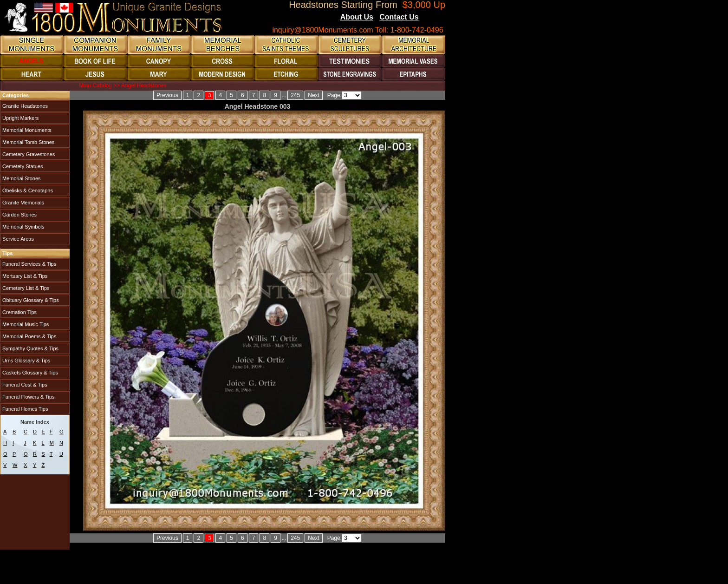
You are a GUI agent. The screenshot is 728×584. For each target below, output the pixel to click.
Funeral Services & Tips (29, 264)
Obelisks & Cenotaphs (27, 190)
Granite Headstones (24, 106)
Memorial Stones (21, 178)
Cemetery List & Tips (25, 288)
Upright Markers (20, 118)
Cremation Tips (19, 312)
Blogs (431, 18)
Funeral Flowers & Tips (28, 397)
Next (314, 95)
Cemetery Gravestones (28, 154)
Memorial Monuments (26, 130)
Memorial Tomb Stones (28, 142)
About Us (357, 17)
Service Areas (17, 239)
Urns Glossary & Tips (26, 361)
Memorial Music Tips (25, 324)
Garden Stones (19, 215)
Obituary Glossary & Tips (30, 300)
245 (295, 95)
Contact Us (399, 17)
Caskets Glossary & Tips (29, 373)
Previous (167, 95)
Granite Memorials (23, 203)
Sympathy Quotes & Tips (30, 348)
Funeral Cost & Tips (24, 385)
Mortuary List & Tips (24, 276)
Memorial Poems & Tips (29, 336)
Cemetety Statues (22, 166)
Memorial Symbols (23, 227)
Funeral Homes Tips (24, 409)
